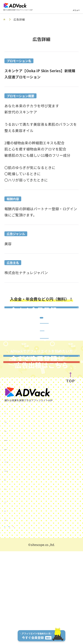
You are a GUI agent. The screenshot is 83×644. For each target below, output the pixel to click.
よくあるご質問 (17, 514)
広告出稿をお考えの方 (22, 533)
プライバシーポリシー (22, 573)
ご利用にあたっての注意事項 (28, 554)
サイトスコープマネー (22, 603)
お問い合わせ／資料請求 (24, 524)
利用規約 (12, 563)
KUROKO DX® (15, 585)
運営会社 (12, 594)
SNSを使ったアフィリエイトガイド (33, 545)
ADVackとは (14, 496)
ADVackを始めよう (20, 505)
